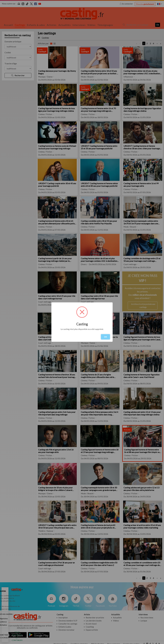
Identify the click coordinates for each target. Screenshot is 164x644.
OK (105, 337)
